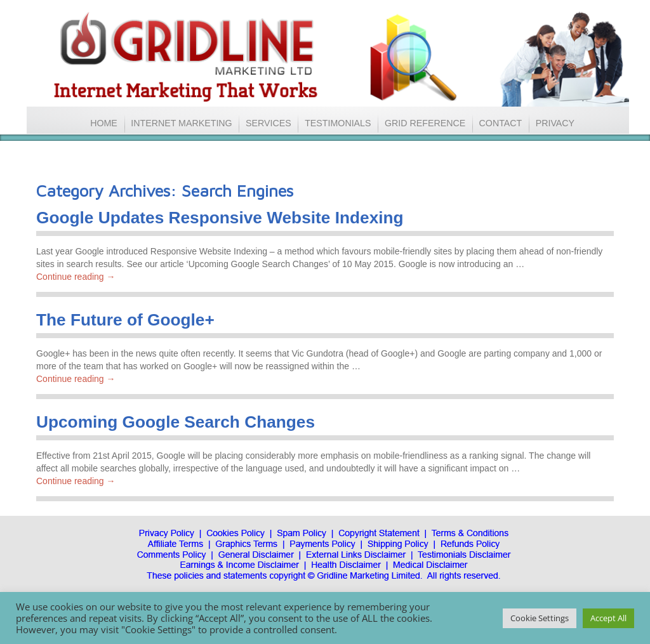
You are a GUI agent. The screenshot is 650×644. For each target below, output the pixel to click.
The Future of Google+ (125, 320)
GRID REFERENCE (425, 123)
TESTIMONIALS (338, 123)
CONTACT (501, 123)
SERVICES (272, 123)
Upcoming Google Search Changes (176, 422)
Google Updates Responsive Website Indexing (220, 218)
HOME (104, 123)
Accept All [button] (608, 618)
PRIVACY (555, 123)
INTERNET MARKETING (182, 123)
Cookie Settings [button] (540, 618)
